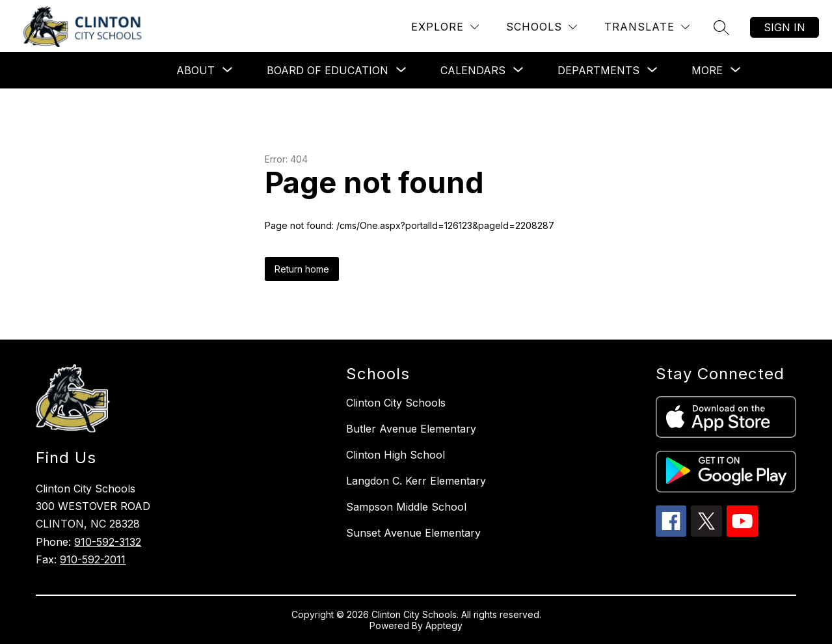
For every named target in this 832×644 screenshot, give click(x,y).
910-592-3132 (108, 542)
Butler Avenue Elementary (411, 429)
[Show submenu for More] (707, 70)
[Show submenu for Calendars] (473, 70)
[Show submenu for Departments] (598, 70)
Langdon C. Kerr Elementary (416, 481)
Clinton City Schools (396, 403)
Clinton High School (396, 455)
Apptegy (444, 625)
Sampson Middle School (406, 507)
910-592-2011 (93, 559)
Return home (302, 269)
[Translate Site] (647, 27)
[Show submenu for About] (195, 70)
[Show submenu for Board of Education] (328, 70)
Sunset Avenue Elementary (413, 533)
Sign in (785, 27)
